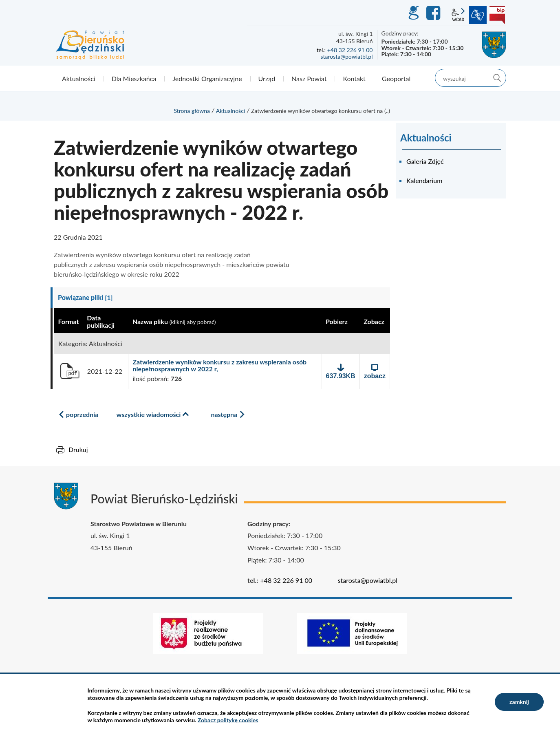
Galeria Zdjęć (425, 161)
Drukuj (78, 449)
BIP (497, 15)
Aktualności (231, 111)
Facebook (434, 13)
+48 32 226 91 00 (350, 50)
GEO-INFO (413, 13)
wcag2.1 (458, 15)
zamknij (519, 702)
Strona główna (192, 111)
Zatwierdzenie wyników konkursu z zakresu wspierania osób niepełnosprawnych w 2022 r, (219, 365)
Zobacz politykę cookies (228, 720)
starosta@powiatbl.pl (346, 56)
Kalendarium (424, 180)
